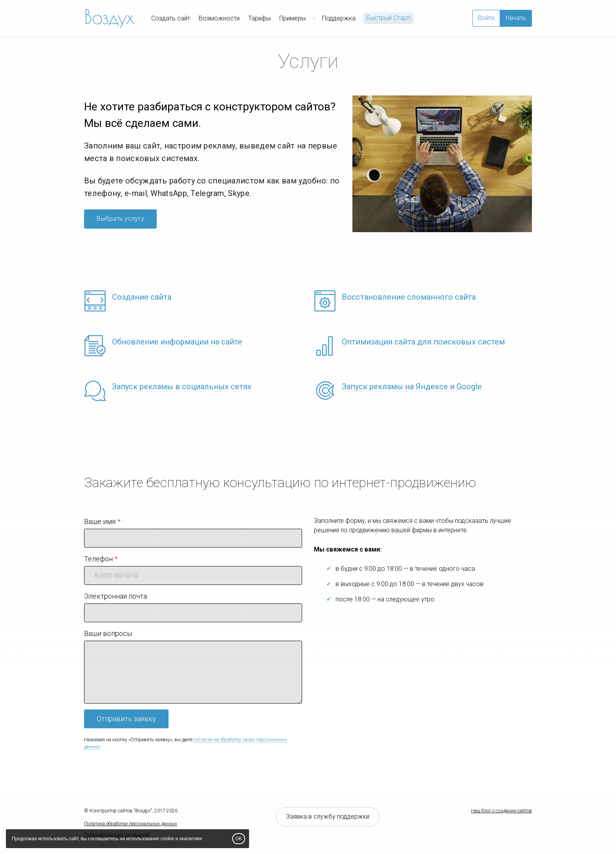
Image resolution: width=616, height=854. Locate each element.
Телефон (98, 559)
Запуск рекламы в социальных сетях (182, 387)
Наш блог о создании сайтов (501, 811)
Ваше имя (100, 521)
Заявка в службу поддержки (328, 816)
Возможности (219, 18)
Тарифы (259, 18)
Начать (516, 18)
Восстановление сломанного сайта (409, 297)
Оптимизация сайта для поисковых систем (423, 342)
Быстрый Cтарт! (388, 18)
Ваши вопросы (108, 633)
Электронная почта (115, 596)
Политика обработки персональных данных (131, 824)
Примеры (292, 18)
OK (239, 839)
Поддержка (339, 18)
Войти (486, 18)
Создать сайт (171, 18)
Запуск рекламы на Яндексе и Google (412, 387)
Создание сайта (142, 297)
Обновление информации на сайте (177, 342)
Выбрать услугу (120, 219)
